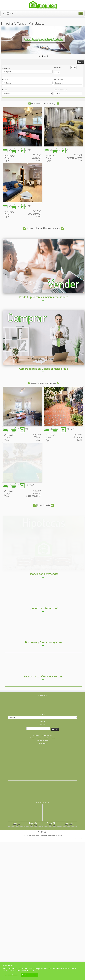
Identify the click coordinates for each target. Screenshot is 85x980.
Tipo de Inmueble (60, 89)
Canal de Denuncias (42, 730)
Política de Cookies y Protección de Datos (42, 728)
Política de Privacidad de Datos (42, 725)
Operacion (6, 68)
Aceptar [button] (25, 975)
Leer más (31, 971)
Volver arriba (79, 829)
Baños (5, 89)
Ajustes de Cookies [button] (11, 975)
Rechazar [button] (34, 975)
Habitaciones (59, 79)
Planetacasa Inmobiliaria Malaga (38, 825)
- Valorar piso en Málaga (55, 825)
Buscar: (42, 714)
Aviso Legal (42, 733)
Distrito (5, 79)
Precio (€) (57, 67)
